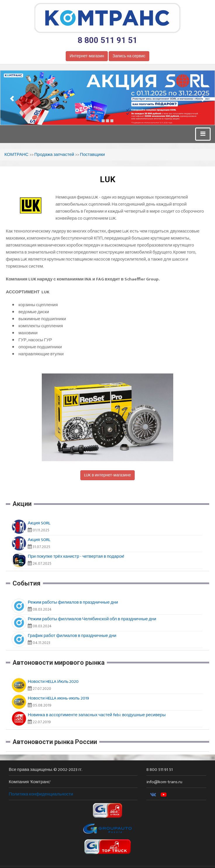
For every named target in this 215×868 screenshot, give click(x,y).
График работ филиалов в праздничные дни (72, 636)
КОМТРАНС (17, 155)
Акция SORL (39, 523)
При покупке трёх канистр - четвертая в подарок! (76, 556)
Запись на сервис (129, 56)
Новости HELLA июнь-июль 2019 (58, 698)
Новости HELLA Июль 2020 (53, 682)
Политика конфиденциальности (41, 794)
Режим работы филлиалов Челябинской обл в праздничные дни (92, 619)
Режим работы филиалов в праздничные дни (73, 602)
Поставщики (92, 155)
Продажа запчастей (54, 155)
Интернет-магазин (87, 56)
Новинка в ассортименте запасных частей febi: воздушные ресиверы (97, 715)
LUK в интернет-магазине (107, 475)
